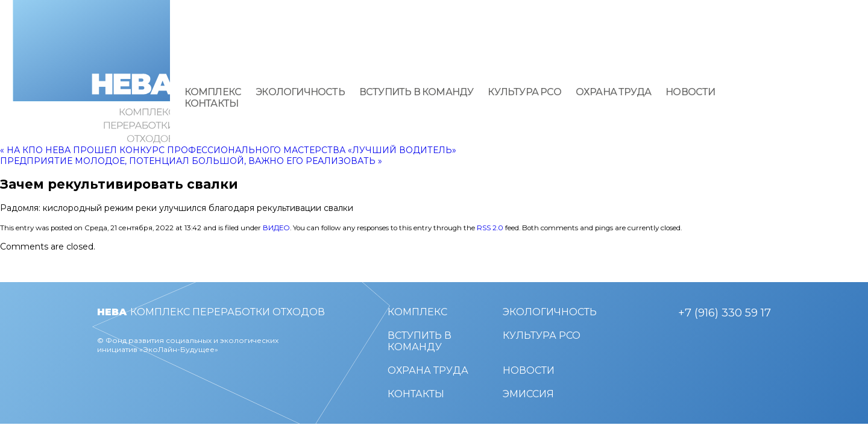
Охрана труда (613, 92)
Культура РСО (524, 92)
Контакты (212, 103)
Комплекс (213, 92)
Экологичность (300, 92)
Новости (690, 92)
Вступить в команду (417, 92)
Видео (276, 228)
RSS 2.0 (490, 228)
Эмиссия (528, 394)
